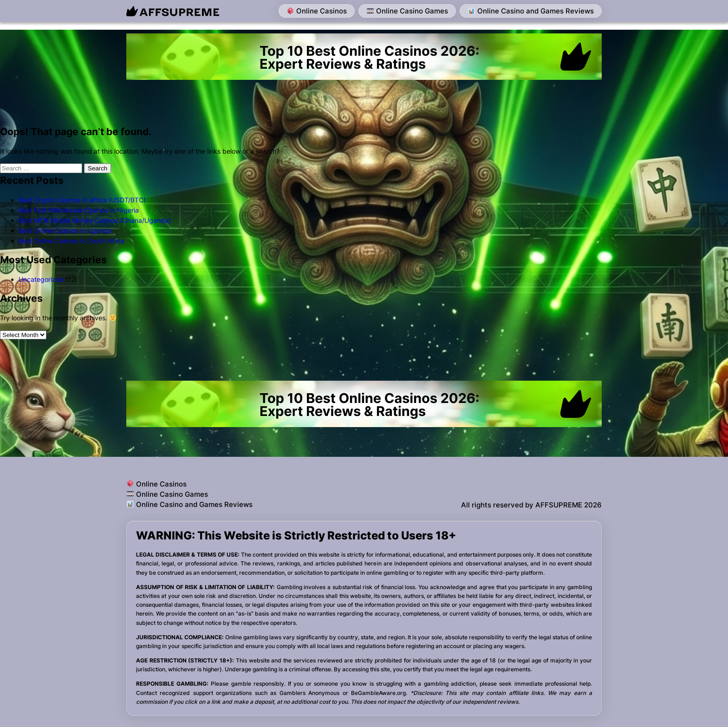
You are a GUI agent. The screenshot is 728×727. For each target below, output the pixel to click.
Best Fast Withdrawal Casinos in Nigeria (79, 210)
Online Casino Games (407, 11)
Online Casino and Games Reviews (531, 11)
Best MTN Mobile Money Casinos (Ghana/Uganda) (95, 220)
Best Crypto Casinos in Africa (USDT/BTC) (82, 200)
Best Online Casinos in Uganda (65, 230)
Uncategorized (41, 279)
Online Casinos (317, 11)
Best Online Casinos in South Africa (71, 241)
